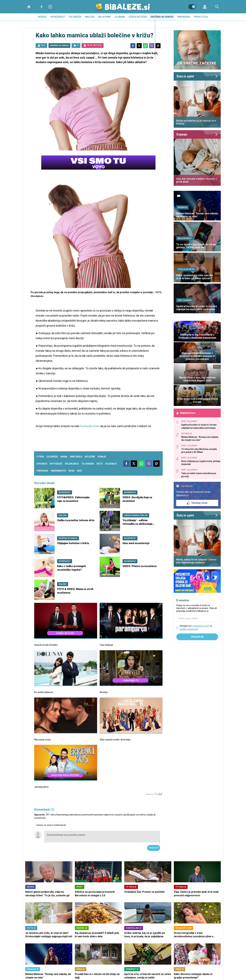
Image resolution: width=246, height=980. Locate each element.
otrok (40, 457)
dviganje (42, 464)
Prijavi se (154, 848)
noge (72, 471)
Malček (90, 17)
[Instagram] (50, 7)
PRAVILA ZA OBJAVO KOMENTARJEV (51, 825)
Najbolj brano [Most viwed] (186, 413)
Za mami (120, 17)
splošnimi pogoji (201, 626)
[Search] (217, 7)
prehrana (42, 471)
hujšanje (111, 464)
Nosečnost (58, 17)
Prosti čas (201, 17)
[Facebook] (41, 7)
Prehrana (184, 17)
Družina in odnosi (162, 17)
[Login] (205, 7)
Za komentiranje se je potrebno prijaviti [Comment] (102, 837)
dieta (100, 464)
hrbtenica (76, 457)
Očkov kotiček (138, 17)
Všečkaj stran (197, 503)
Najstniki (104, 17)
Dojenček (75, 17)
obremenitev (58, 471)
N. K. (43, 45)
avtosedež (56, 464)
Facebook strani (90, 426)
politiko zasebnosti (189, 629)
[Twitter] (139, 46)
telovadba (88, 464)
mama (64, 457)
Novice (42, 17)
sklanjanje (72, 464)
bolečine (90, 457)
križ (79, 471)
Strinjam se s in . (196, 628)
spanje (102, 457)
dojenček (52, 457)
